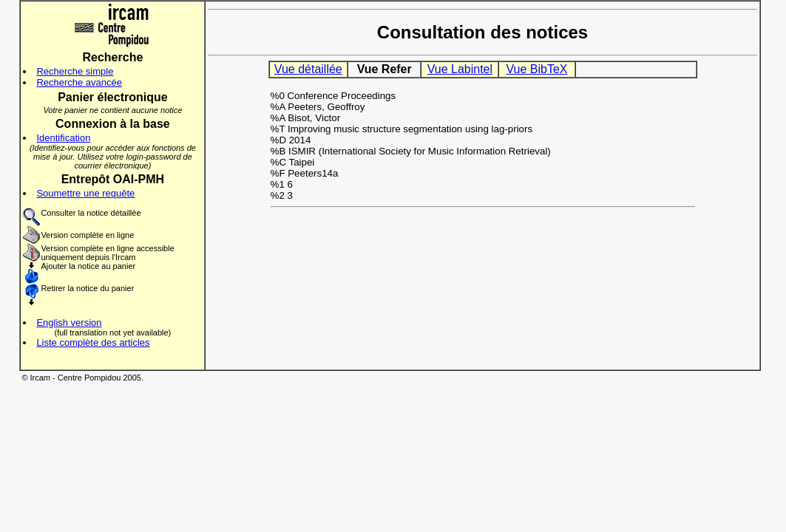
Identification (63, 138)
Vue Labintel (460, 69)
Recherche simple (75, 71)
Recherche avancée (79, 82)
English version (69, 323)
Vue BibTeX (536, 69)
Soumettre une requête (85, 193)
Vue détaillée (308, 69)
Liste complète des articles (93, 342)
